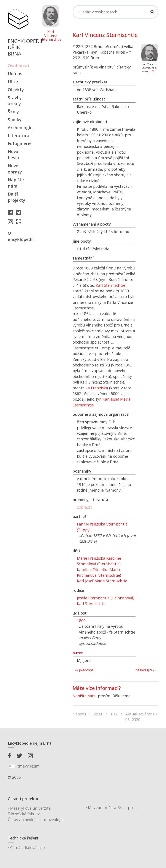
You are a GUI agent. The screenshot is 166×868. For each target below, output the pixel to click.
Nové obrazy (15, 169)
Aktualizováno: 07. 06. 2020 (142, 717)
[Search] (115, 12)
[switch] (12, 766)
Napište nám (16, 183)
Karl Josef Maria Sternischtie (102, 581)
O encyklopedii (18, 236)
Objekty (16, 90)
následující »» (146, 670)
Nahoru (79, 714)
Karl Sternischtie (110, 285)
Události (17, 74)
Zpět (98, 714)
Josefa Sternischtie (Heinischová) (106, 598)
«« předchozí (85, 670)
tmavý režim (29, 766)
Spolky (15, 120)
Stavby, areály (15, 101)
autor (78, 653)
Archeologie (18, 128)
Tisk (114, 714)
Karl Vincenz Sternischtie (51, 36)
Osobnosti (18, 66)
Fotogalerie (18, 143)
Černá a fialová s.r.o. (27, 847)
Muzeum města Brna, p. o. (110, 807)
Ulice (13, 82)
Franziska (100, 388)
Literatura (18, 136)
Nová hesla (13, 154)
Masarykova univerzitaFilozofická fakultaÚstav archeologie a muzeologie (36, 814)
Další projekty (16, 197)
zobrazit (84, 507)
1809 (81, 621)
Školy (13, 112)
